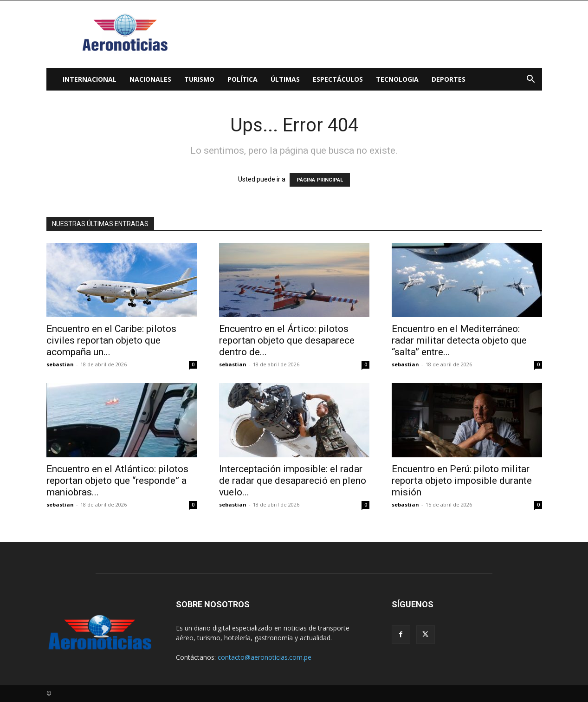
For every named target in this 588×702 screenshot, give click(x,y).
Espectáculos (338, 79)
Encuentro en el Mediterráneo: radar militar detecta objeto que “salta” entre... (459, 340)
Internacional (90, 79)
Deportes (449, 79)
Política (242, 79)
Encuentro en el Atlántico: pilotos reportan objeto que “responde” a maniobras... (117, 481)
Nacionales (150, 79)
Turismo (199, 79)
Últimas (285, 79)
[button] (531, 80)
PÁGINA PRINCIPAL (320, 180)
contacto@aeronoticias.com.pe (265, 657)
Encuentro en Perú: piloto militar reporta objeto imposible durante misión (462, 481)
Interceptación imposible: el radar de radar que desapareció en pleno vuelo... (293, 481)
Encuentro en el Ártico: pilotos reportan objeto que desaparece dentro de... (287, 340)
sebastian (60, 364)
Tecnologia (397, 79)
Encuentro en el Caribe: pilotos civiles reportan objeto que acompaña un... (111, 340)
